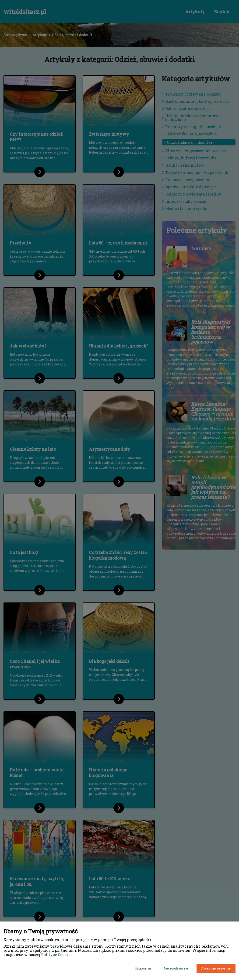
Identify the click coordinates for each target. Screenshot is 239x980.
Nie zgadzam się (176, 968)
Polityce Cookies (57, 954)
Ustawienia (143, 968)
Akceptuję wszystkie (216, 968)
